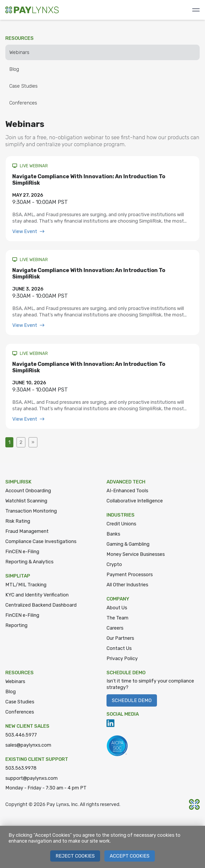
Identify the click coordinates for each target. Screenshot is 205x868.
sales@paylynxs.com (28, 745)
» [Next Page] (33, 442)
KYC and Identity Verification (37, 595)
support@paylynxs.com (31, 778)
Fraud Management (27, 531)
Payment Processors (130, 575)
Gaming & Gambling (128, 544)
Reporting (16, 625)
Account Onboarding (28, 491)
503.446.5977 (21, 735)
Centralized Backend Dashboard (41, 605)
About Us (117, 608)
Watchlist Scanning (26, 501)
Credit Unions (121, 524)
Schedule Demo (132, 700)
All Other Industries (127, 585)
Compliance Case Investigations (41, 541)
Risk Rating (18, 521)
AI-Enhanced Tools (127, 491)
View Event (28, 231)
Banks (113, 534)
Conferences (23, 103)
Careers (115, 628)
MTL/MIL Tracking (26, 585)
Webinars (19, 52)
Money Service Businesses (136, 554)
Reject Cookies (75, 856)
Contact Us (119, 648)
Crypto (114, 564)
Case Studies (23, 86)
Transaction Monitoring (31, 511)
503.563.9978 (21, 768)
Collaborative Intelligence (135, 501)
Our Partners (120, 638)
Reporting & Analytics (29, 562)
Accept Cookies (130, 856)
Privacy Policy (122, 658)
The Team (117, 618)
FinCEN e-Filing (22, 552)
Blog (14, 69)
